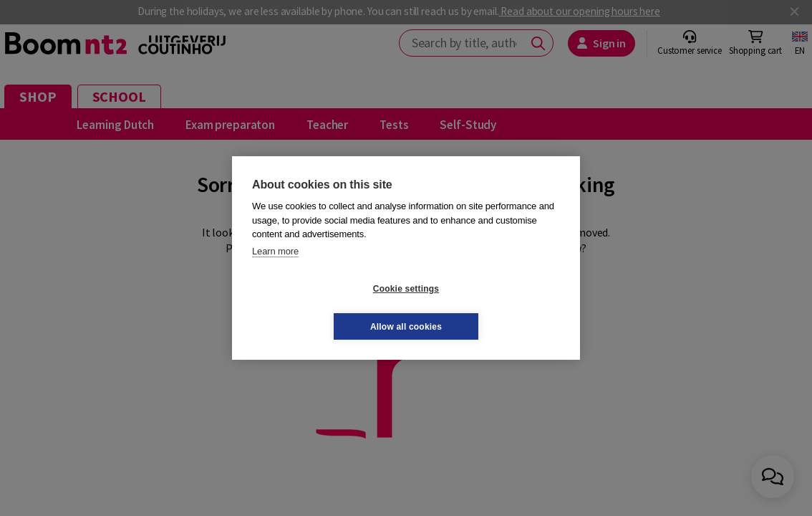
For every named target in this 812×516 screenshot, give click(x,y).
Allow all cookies (491, 307)
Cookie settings (321, 307)
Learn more (275, 270)
